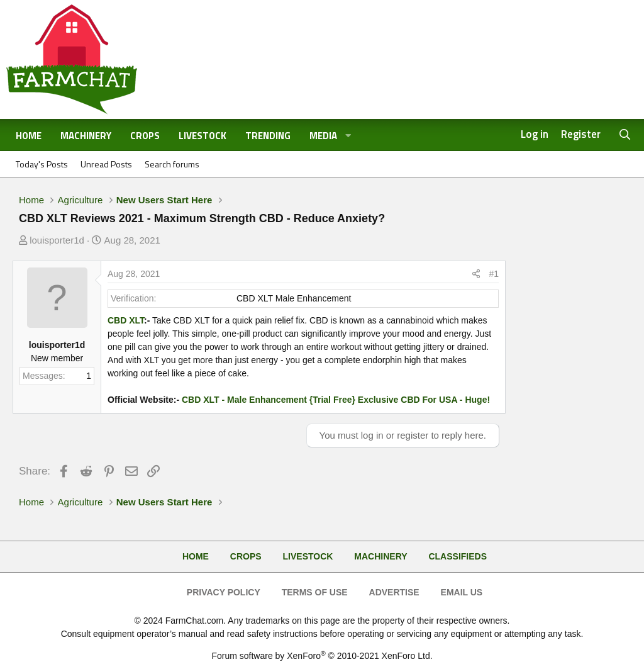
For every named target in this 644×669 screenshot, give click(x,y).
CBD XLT (126, 320)
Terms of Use (315, 592)
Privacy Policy (224, 592)
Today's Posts (42, 164)
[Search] (625, 135)
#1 (494, 274)
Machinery (86, 136)
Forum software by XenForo (322, 656)
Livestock (203, 136)
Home (29, 136)
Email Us (462, 592)
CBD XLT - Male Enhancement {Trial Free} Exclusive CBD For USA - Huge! (336, 400)
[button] (348, 136)
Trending (268, 136)
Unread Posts (106, 164)
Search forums (172, 164)
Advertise (394, 592)
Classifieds (458, 556)
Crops (145, 136)
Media (323, 136)
